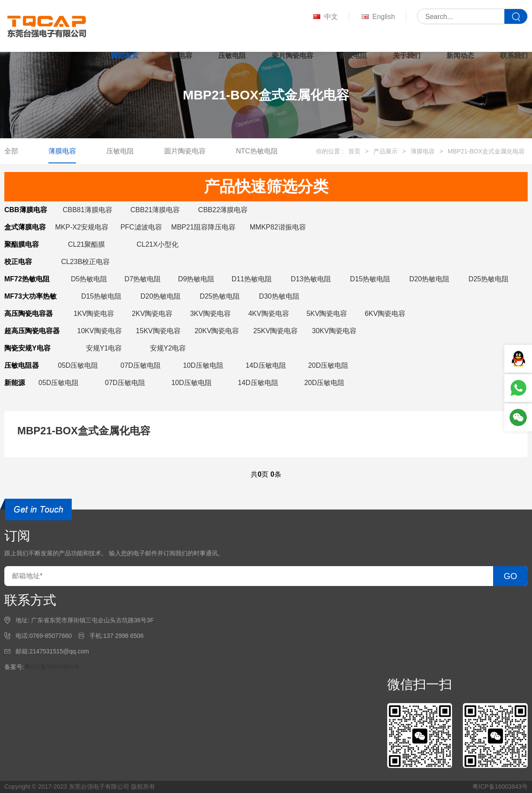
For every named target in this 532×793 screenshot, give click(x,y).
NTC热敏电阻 (257, 151)
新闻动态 (460, 56)
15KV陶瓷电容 (158, 331)
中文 (325, 17)
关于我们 (407, 56)
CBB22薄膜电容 (223, 210)
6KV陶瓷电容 (385, 314)
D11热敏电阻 (252, 279)
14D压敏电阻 (266, 365)
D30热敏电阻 (279, 296)
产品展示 (385, 151)
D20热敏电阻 (429, 279)
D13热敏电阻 (311, 279)
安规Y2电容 (168, 348)
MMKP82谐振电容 (278, 227)
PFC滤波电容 (141, 227)
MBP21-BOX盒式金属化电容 (486, 151)
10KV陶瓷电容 (100, 331)
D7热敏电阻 (143, 279)
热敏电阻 (353, 56)
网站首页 (125, 56)
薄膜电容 (178, 56)
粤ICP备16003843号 (52, 667)
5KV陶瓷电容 (327, 314)
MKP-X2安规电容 (82, 227)
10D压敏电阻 (203, 365)
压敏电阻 (232, 56)
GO (510, 576)
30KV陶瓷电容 (334, 331)
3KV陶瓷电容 (210, 314)
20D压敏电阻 (328, 365)
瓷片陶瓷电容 (293, 56)
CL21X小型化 (158, 244)
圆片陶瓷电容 (185, 151)
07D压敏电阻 (141, 365)
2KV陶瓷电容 (152, 314)
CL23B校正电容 (85, 262)
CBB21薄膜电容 (155, 210)
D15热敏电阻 (370, 279)
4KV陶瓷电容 (268, 314)
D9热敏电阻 (196, 279)
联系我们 (514, 56)
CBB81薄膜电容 (88, 210)
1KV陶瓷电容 (94, 314)
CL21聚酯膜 (86, 244)
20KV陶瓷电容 (217, 331)
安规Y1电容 (104, 348)
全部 (11, 151)
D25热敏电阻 (489, 279)
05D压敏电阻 (78, 365)
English (377, 17)
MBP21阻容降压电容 (203, 227)
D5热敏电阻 (89, 279)
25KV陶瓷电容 (276, 331)
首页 (354, 151)
